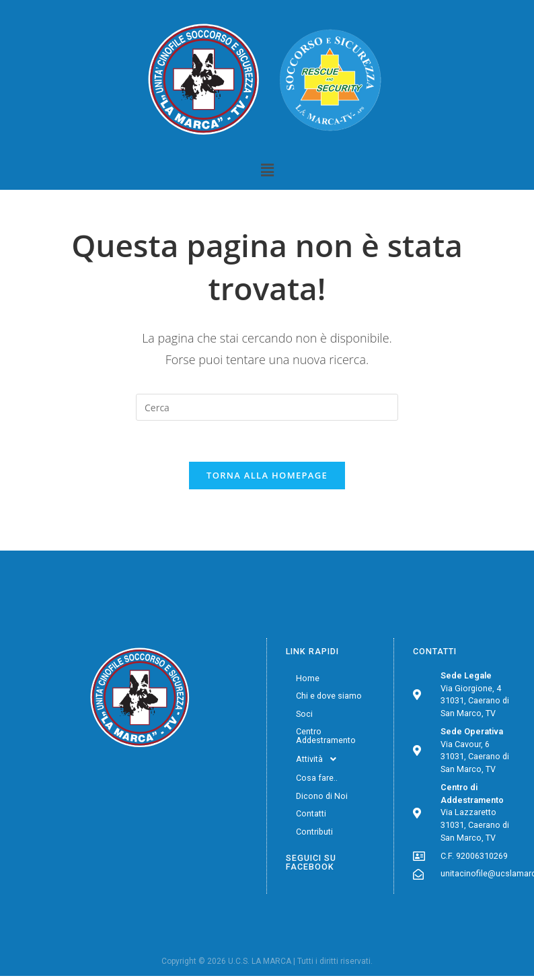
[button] (267, 170)
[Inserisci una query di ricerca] (267, 407)
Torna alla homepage (267, 475)
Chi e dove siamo (329, 696)
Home (308, 678)
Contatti (311, 813)
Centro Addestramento (326, 736)
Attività (320, 759)
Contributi (314, 832)
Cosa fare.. (317, 778)
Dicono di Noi (322, 796)
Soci (304, 714)
